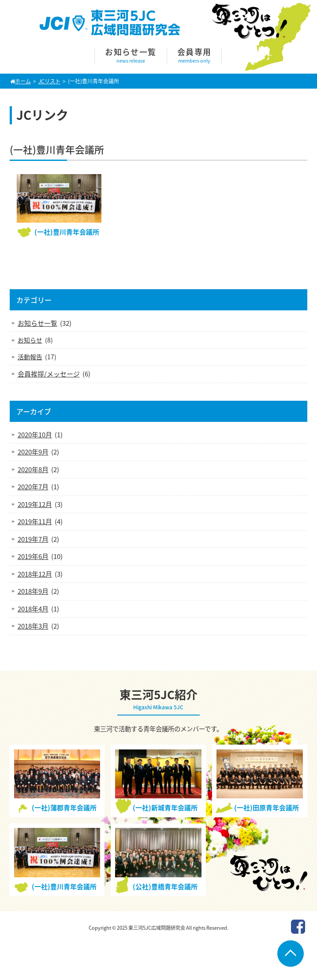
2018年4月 (33, 609)
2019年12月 (35, 504)
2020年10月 (35, 435)
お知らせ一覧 (37, 323)
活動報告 (30, 357)
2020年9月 (33, 452)
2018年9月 (33, 591)
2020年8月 (33, 470)
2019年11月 (35, 522)
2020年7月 (33, 487)
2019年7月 (33, 539)
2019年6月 (33, 556)
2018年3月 (33, 626)
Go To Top (291, 954)
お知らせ (30, 340)
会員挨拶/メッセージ (49, 374)
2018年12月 (35, 574)
